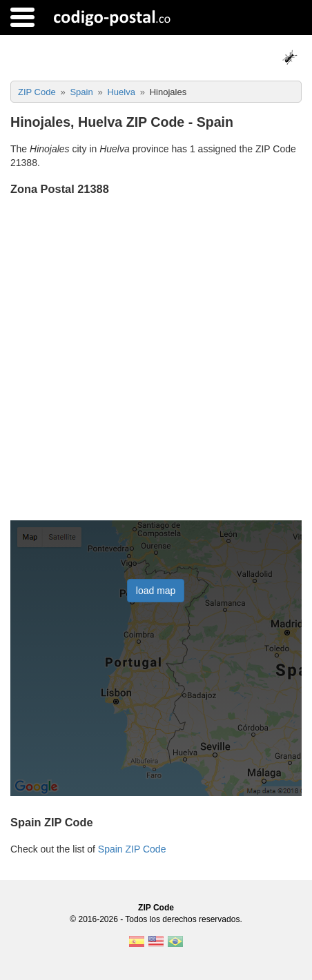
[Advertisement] (156, 359)
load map (156, 591)
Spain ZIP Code (132, 849)
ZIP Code (156, 908)
